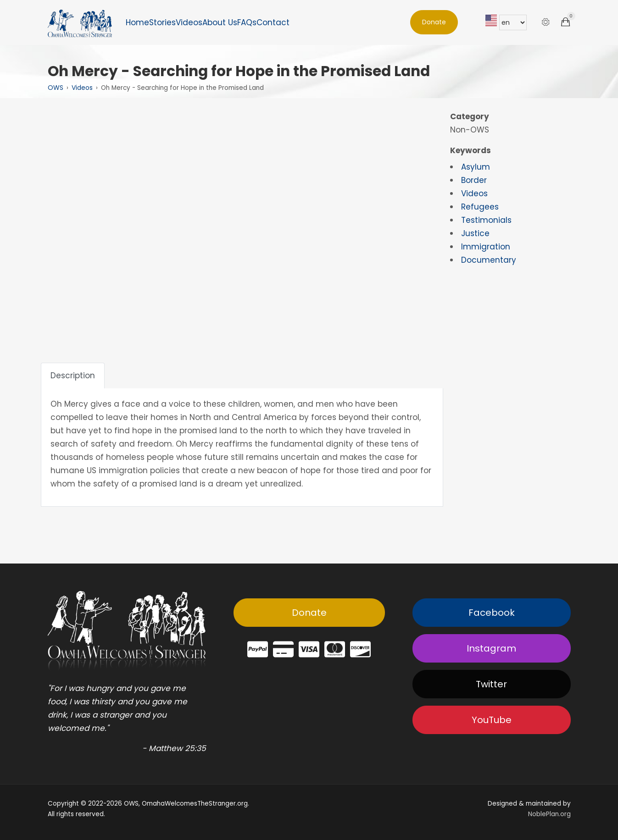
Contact (273, 22)
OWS (56, 88)
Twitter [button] (491, 684)
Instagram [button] (491, 648)
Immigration (486, 247)
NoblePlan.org (549, 814)
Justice (475, 233)
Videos (189, 22)
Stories (162, 22)
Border (474, 180)
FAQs (247, 22)
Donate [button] (434, 22)
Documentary (489, 260)
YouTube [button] (492, 720)
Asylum (476, 167)
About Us (220, 22)
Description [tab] (73, 376)
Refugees (480, 207)
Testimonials (486, 220)
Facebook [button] (492, 613)
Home (137, 22)
